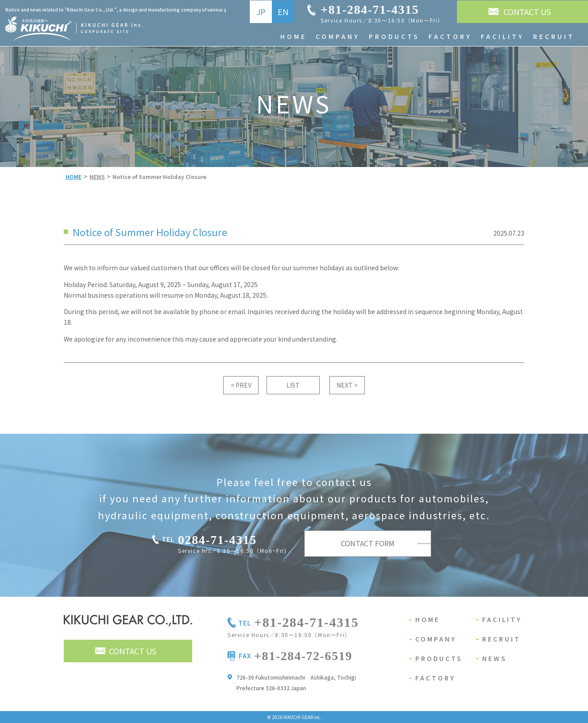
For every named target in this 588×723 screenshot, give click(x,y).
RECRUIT (501, 639)
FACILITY (502, 619)
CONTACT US (527, 12)
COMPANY (436, 639)
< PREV (241, 385)
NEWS (495, 658)
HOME (428, 619)
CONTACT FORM (368, 543)
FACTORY (435, 678)
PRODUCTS (439, 658)
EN (283, 12)
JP (261, 12)
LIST (293, 385)
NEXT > (347, 385)
